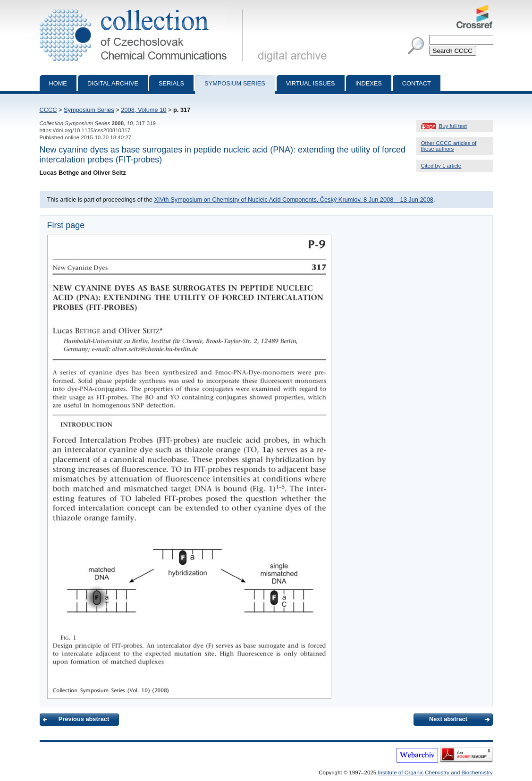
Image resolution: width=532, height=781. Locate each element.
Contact (417, 83)
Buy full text (453, 126)
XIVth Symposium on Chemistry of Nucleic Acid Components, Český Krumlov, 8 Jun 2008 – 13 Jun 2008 (294, 199)
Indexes (369, 83)
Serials (171, 83)
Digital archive (113, 83)
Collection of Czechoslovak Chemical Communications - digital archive (143, 8)
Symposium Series (89, 110)
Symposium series (235, 83)
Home (58, 83)
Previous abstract (84, 719)
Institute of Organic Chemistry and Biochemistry (435, 773)
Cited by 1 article (441, 166)
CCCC (48, 110)
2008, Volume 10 (144, 110)
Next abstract (448, 719)
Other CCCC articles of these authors (449, 146)
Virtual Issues (311, 83)
